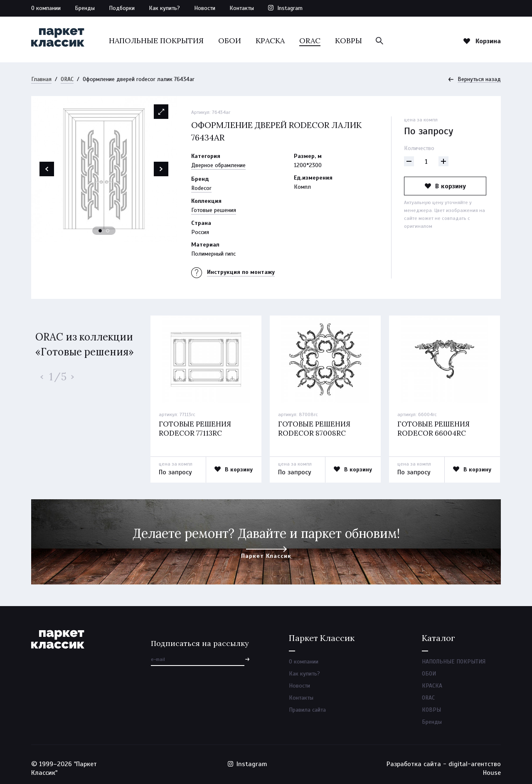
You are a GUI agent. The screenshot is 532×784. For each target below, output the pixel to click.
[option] (104, 169)
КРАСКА (270, 41)
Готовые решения (214, 210)
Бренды (85, 8)
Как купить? (164, 8)
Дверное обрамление (218, 165)
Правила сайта (307, 710)
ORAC (310, 41)
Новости (205, 8)
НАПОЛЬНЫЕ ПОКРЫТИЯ (156, 41)
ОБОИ (230, 41)
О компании (46, 8)
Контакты (242, 8)
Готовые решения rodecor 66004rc (433, 429)
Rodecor (201, 188)
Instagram (290, 8)
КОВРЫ (349, 41)
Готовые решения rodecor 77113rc (195, 429)
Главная (41, 79)
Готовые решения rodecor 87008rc (314, 429)
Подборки (122, 8)
